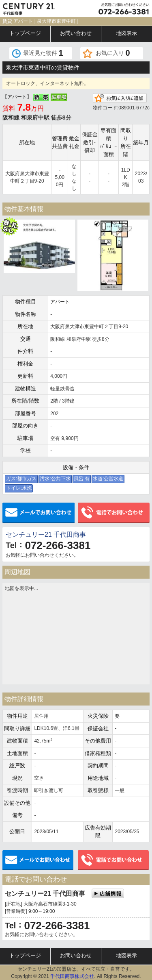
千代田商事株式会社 (72, 976)
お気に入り (113, 53)
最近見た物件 (43, 53)
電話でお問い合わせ (114, 513)
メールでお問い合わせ (39, 513)
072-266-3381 (58, 545)
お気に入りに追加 (120, 98)
